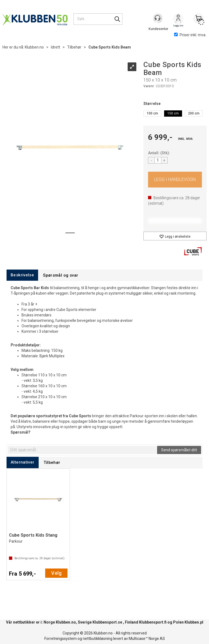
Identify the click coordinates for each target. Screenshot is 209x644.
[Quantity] (158, 160)
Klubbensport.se (107, 622)
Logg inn (178, 19)
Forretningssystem (61, 639)
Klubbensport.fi (153, 622)
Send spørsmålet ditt (179, 450)
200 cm (194, 113)
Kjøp (175, 180)
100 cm (152, 113)
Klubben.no (34, 47)
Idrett (56, 47)
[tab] (22, 275)
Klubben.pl (194, 622)
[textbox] (82, 450)
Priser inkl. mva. (190, 35)
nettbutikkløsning (98, 639)
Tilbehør (74, 47)
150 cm (173, 113)
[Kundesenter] (158, 19)
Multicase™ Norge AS (147, 639)
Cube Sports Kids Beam (110, 47)
